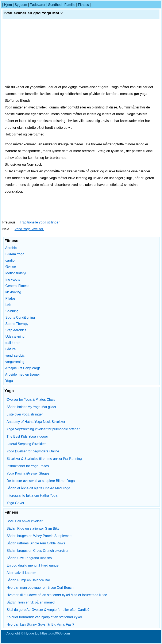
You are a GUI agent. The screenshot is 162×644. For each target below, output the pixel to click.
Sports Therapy (17, 324)
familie (70, 5)
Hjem (8, 5)
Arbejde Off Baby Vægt (23, 368)
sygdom (21, 5)
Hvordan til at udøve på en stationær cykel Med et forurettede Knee (57, 595)
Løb (8, 305)
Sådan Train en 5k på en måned (31, 602)
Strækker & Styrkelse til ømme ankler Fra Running (44, 459)
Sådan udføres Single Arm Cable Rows (36, 543)
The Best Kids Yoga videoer (27, 436)
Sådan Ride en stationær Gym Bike (33, 528)
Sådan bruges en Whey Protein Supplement (39, 536)
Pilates (10, 298)
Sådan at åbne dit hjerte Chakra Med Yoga (38, 488)
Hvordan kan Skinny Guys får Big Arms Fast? (40, 624)
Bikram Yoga (15, 254)
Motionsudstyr (16, 273)
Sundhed (55, 5)
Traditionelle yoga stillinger (40, 222)
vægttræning (15, 362)
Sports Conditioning (20, 317)
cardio (10, 260)
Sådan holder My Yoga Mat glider (31, 407)
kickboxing (13, 292)
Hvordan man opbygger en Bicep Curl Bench (40, 588)
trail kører (12, 343)
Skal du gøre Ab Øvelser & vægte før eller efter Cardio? (48, 610)
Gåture (10, 349)
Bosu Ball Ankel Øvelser (25, 521)
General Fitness (17, 286)
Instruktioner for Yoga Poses (28, 466)
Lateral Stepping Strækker (26, 444)
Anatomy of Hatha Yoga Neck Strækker (36, 422)
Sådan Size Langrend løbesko (29, 558)
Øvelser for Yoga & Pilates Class (31, 400)
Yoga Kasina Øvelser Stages (28, 473)
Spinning (12, 311)
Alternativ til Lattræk (21, 573)
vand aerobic (15, 355)
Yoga (9, 381)
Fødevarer (38, 5)
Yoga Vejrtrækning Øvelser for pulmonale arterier (43, 429)
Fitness (84, 5)
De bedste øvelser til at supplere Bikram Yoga (41, 481)
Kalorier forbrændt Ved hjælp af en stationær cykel (44, 617)
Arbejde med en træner (23, 374)
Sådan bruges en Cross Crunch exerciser (37, 551)
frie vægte (13, 279)
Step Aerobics (16, 330)
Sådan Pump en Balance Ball (28, 580)
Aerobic (11, 248)
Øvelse (11, 267)
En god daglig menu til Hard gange (32, 565)
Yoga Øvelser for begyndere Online (33, 451)
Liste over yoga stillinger (25, 414)
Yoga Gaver (15, 503)
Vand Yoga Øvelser (29, 229)
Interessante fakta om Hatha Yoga (32, 496)
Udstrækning (15, 336)
